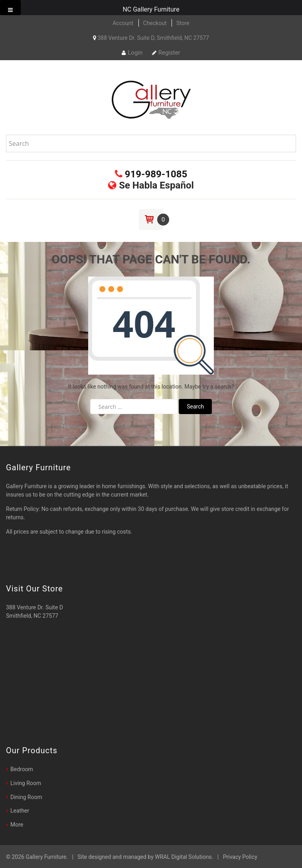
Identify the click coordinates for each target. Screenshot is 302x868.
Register (166, 53)
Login (132, 53)
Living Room (26, 783)
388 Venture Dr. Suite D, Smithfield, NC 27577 (151, 38)
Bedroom (22, 769)
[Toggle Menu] (10, 8)
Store (183, 23)
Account (123, 23)
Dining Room (26, 797)
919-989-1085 (151, 174)
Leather (20, 811)
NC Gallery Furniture (151, 9)
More (17, 825)
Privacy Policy (240, 857)
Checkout (155, 23)
